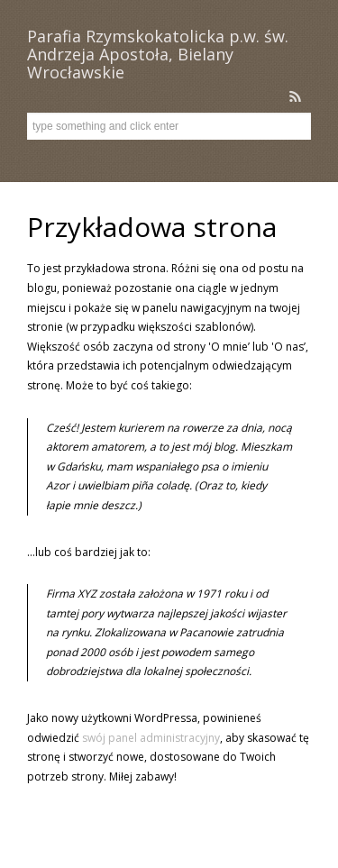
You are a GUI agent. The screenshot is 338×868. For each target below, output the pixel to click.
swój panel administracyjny (151, 738)
